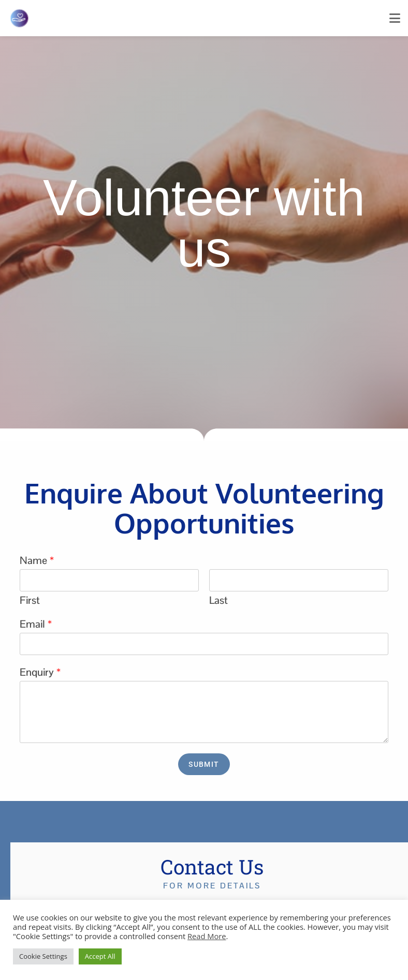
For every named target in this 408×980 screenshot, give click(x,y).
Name (37, 560)
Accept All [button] (100, 956)
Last (218, 600)
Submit (204, 764)
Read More (207, 936)
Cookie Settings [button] (43, 956)
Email (36, 624)
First (30, 600)
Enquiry (40, 672)
